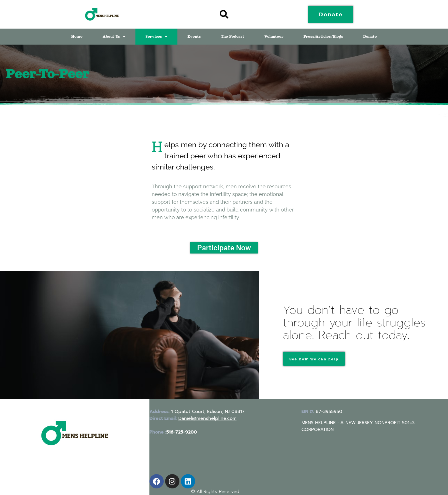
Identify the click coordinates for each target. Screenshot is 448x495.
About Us (114, 36)
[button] (114, 37)
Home (77, 36)
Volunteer (274, 36)
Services (156, 36)
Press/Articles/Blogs (323, 36)
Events (194, 36)
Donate (370, 36)
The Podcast (233, 36)
